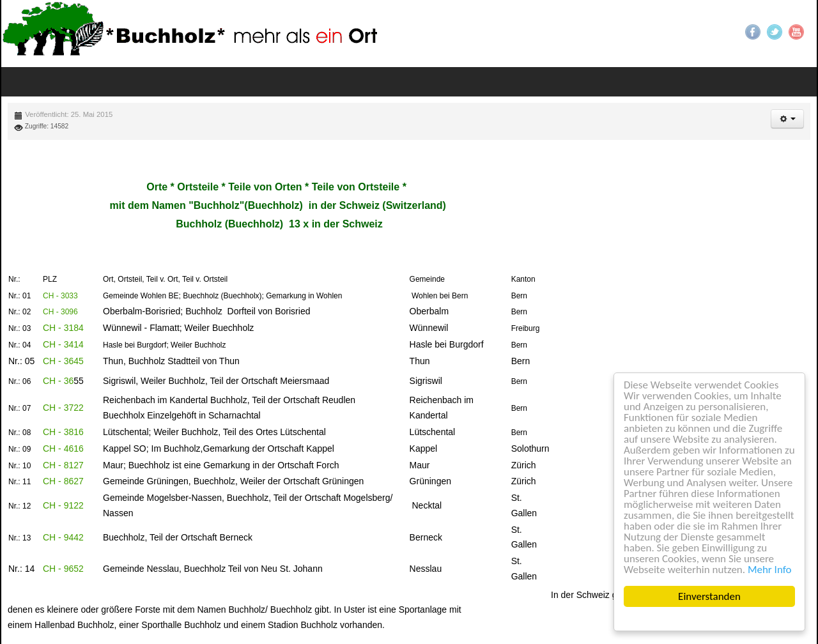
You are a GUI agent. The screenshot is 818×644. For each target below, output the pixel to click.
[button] (787, 119)
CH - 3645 (63, 361)
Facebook (753, 32)
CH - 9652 (63, 569)
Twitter (775, 32)
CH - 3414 (63, 344)
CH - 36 (58, 381)
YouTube (796, 32)
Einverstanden (709, 596)
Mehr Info (770, 570)
